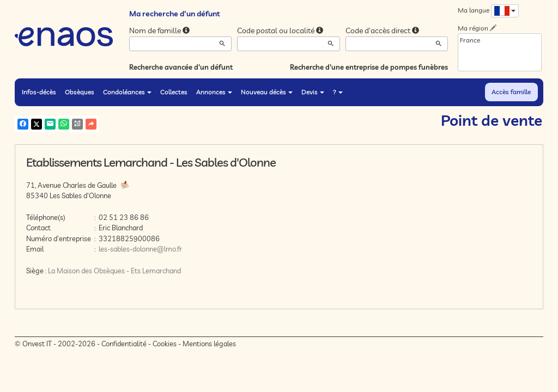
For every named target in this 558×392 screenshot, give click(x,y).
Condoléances (127, 92)
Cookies (165, 344)
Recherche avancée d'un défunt (181, 67)
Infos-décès (39, 92)
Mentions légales (209, 344)
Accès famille (511, 92)
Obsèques (80, 92)
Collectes (174, 92)
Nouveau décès (267, 92)
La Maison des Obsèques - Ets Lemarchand (114, 271)
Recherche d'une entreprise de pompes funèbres (369, 67)
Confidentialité (124, 344)
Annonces (214, 92)
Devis (313, 92)
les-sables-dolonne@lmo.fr (140, 249)
